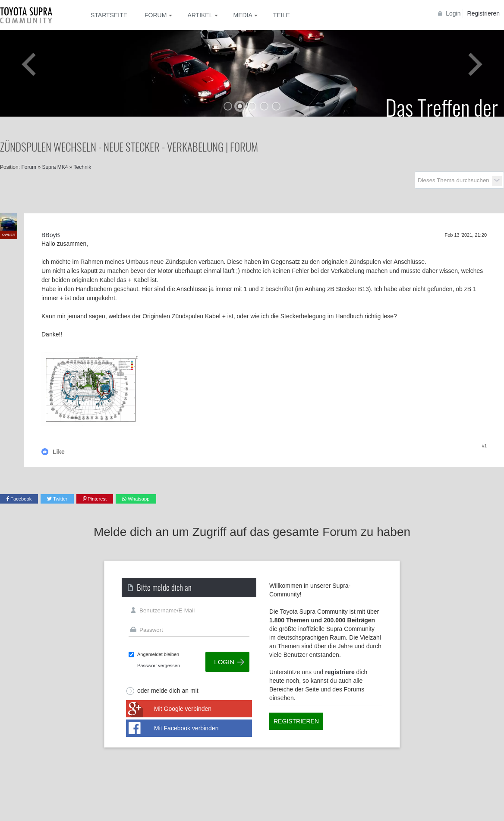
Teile (282, 15)
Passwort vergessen (159, 666)
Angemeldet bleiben (158, 654)
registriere (340, 672)
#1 (484, 446)
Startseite (109, 15)
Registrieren (484, 13)
